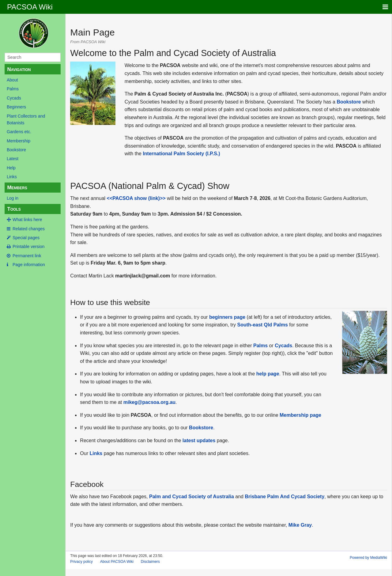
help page (268, 374)
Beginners (16, 107)
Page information (29, 265)
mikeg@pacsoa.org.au (149, 402)
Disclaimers (150, 562)
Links (12, 177)
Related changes (29, 229)
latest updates (199, 440)
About (12, 80)
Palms (13, 89)
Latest (13, 159)
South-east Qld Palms (263, 325)
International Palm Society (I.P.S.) (181, 154)
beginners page (227, 317)
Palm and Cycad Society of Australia (192, 497)
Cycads (14, 98)
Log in (13, 198)
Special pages (26, 238)
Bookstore (16, 150)
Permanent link (27, 256)
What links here (27, 220)
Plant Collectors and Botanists (26, 119)
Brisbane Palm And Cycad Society (285, 497)
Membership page (300, 415)
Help (11, 168)
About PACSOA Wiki (117, 562)
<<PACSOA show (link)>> (136, 198)
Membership (19, 141)
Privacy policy (81, 562)
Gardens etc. (19, 132)
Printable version (28, 247)
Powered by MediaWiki (368, 558)
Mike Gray (300, 525)
